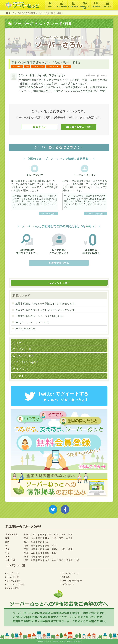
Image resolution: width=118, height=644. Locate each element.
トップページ (12, 573)
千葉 (54, 538)
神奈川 (69, 538)
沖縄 (77, 560)
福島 (70, 534)
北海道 (27, 534)
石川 (47, 542)
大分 (47, 560)
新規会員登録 (12, 588)
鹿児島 (69, 560)
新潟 (26, 542)
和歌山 (55, 549)
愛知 (47, 546)
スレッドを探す (59, 283)
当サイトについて (69, 573)
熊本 (54, 560)
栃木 (33, 538)
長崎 (40, 560)
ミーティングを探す (95, 214)
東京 (61, 538)
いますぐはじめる (59, 263)
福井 (40, 542)
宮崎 (61, 560)
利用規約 (65, 577)
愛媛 (47, 557)
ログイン (39, 127)
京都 (40, 549)
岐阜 (54, 546)
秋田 (42, 534)
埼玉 (47, 538)
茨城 (26, 538)
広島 (33, 553)
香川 (26, 557)
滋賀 (33, 549)
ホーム (20, 342)
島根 (47, 553)
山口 (54, 553)
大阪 (63, 549)
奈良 (47, 549)
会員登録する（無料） (79, 127)
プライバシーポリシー (71, 581)
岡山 (26, 553)
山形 (56, 534)
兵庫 (70, 549)
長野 (33, 546)
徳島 (33, 557)
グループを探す (49, 214)
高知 (40, 557)
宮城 (63, 534)
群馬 (40, 538)
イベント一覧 (24, 349)
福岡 (26, 560)
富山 (33, 542)
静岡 (40, 546)
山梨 (26, 546)
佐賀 (33, 560)
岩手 (49, 534)
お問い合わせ (67, 584)
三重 (26, 549)
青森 (35, 534)
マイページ (22, 369)
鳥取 (40, 553)
